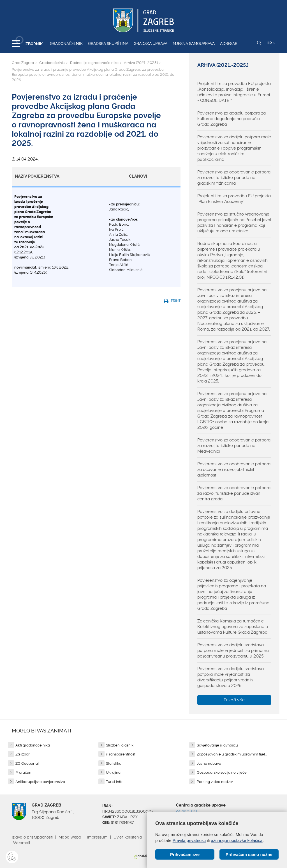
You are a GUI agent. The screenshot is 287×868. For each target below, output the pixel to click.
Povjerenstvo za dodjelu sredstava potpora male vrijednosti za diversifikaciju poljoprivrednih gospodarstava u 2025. (231, 677)
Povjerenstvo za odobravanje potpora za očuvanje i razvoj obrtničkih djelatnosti (234, 470)
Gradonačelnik (66, 43)
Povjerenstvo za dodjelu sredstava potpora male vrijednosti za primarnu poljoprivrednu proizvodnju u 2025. (233, 651)
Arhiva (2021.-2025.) (141, 63)
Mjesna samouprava (194, 43)
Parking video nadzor (215, 782)
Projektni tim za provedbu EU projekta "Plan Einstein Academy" (234, 199)
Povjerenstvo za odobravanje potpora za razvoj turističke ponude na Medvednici (234, 446)
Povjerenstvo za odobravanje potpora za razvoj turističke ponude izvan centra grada (234, 493)
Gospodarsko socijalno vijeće (222, 772)
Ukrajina (113, 772)
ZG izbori (23, 754)
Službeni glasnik (120, 745)
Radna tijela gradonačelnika (94, 63)
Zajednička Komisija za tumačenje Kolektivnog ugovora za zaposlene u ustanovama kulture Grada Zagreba (233, 627)
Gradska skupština (108, 43)
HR (271, 43)
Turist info (114, 782)
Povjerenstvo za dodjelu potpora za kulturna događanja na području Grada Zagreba (232, 119)
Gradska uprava (151, 43)
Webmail (22, 843)
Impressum (97, 837)
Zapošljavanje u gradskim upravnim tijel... (232, 754)
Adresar (229, 43)
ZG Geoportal (27, 763)
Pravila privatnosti (189, 840)
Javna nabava (209, 763)
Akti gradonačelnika (33, 745)
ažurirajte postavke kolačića (237, 840)
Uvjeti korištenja (128, 837)
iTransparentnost (121, 754)
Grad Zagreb (23, 63)
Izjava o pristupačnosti (32, 837)
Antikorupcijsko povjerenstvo (40, 782)
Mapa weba (70, 837)
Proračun (23, 772)
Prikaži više (234, 700)
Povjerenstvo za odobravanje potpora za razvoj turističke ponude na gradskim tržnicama (234, 178)
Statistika (114, 763)
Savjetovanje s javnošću (217, 745)
